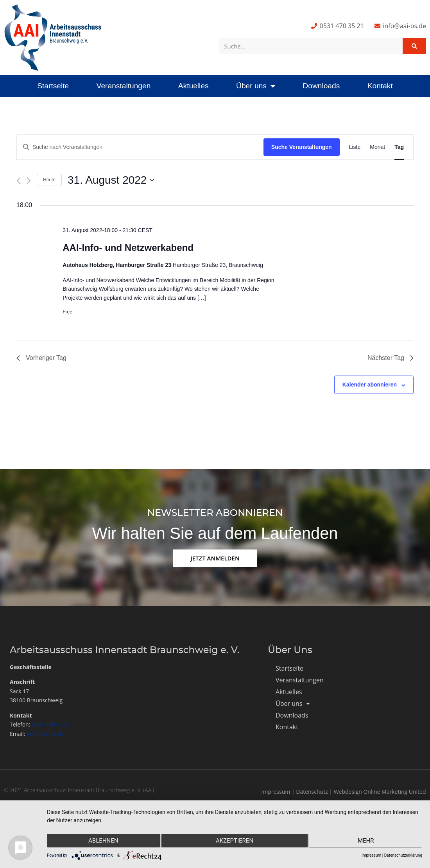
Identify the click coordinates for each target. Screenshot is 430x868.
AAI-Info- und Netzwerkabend (128, 248)
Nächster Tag (391, 358)
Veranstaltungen (124, 86)
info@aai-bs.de (46, 734)
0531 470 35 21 (51, 724)
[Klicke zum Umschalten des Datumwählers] (111, 180)
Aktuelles (193, 86)
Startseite (53, 86)
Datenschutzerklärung (403, 855)
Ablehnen (103, 841)
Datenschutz (312, 792)
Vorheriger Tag (41, 358)
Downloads (321, 86)
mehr (366, 841)
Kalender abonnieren (370, 385)
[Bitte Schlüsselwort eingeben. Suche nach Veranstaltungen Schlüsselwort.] (140, 147)
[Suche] (414, 46)
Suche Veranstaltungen (302, 147)
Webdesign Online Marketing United (380, 792)
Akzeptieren (235, 841)
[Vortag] (19, 181)
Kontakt (380, 86)
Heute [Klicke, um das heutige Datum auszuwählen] (49, 180)
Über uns (256, 86)
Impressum (276, 792)
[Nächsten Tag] (29, 181)
